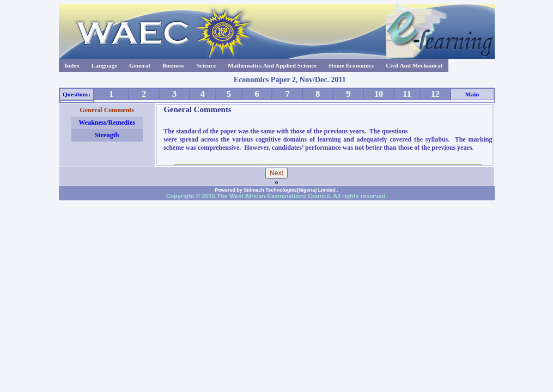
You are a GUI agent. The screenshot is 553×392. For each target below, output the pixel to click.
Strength (107, 135)
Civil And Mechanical (414, 65)
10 (379, 94)
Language (104, 65)
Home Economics (351, 65)
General (140, 65)
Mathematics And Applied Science (272, 65)
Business (174, 65)
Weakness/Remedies (107, 122)
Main (472, 94)
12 (435, 94)
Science (206, 65)
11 (407, 94)
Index (72, 65)
